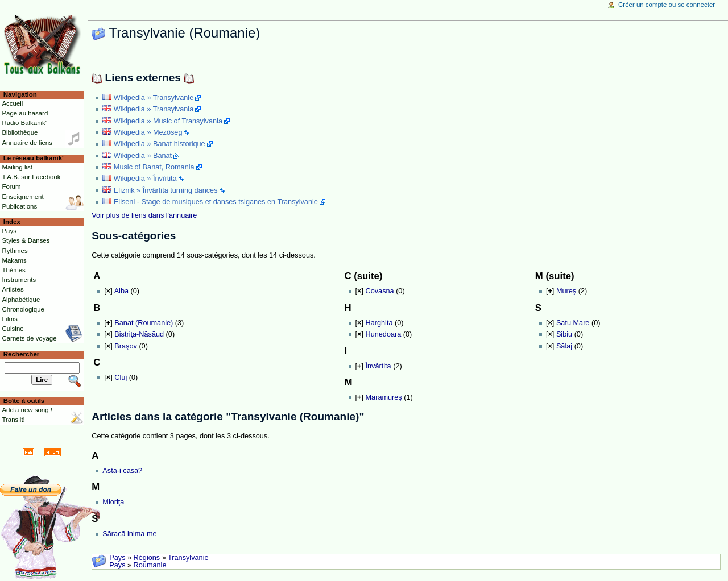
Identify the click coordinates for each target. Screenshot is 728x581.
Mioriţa (113, 502)
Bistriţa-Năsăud (139, 334)
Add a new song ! (27, 410)
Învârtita (379, 366)
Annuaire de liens (27, 143)
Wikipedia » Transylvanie (154, 98)
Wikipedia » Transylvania (154, 109)
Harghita (379, 323)
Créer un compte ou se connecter (667, 5)
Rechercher (22, 354)
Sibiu (564, 334)
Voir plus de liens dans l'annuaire (144, 215)
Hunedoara (384, 334)
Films (9, 319)
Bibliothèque (20, 132)
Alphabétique (21, 300)
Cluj (121, 377)
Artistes (13, 289)
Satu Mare (573, 323)
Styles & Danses (26, 240)
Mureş (566, 291)
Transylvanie (188, 558)
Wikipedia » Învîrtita (145, 179)
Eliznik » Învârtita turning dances (166, 190)
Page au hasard (25, 113)
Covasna (380, 291)
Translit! (13, 420)
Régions (147, 558)
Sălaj (564, 346)
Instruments (19, 280)
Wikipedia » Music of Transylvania (168, 121)
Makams (14, 260)
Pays (117, 558)
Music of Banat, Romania (154, 167)
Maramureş (384, 397)
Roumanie (150, 565)
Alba (121, 291)
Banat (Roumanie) (144, 323)
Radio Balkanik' (24, 123)
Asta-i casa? (122, 471)
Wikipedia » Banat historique (160, 144)
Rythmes (15, 251)
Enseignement (22, 197)
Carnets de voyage (29, 338)
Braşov (126, 346)
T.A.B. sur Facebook (31, 177)
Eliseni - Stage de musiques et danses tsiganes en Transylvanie (216, 202)
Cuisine (13, 329)
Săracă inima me (129, 534)
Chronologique (23, 309)
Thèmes (13, 270)
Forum (11, 186)
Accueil (12, 103)
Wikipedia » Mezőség (148, 132)
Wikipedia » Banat (143, 156)
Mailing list (17, 167)
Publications (19, 206)
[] (108, 291)
